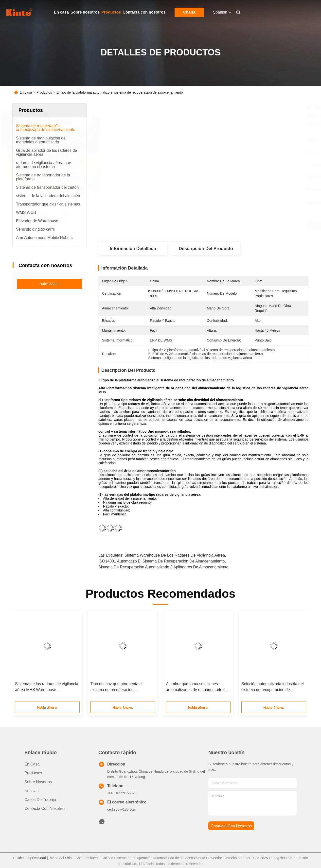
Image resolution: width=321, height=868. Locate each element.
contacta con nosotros (231, 826)
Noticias (31, 791)
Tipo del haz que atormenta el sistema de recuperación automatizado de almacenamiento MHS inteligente (120, 687)
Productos (111, 12)
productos (33, 773)
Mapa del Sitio (61, 858)
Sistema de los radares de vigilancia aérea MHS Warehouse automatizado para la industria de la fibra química (47, 687)
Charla (189, 12)
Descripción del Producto (206, 249)
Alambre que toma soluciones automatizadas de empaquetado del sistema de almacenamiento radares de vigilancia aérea (198, 687)
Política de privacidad (30, 858)
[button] (27, 658)
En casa (61, 12)
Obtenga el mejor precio (230, 226)
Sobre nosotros (85, 12)
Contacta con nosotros (144, 12)
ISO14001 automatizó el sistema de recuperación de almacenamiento (161, 561)
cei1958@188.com (122, 809)
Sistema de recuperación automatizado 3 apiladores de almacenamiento (163, 567)
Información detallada (133, 249)
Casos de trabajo (40, 800)
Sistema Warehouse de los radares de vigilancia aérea (175, 555)
